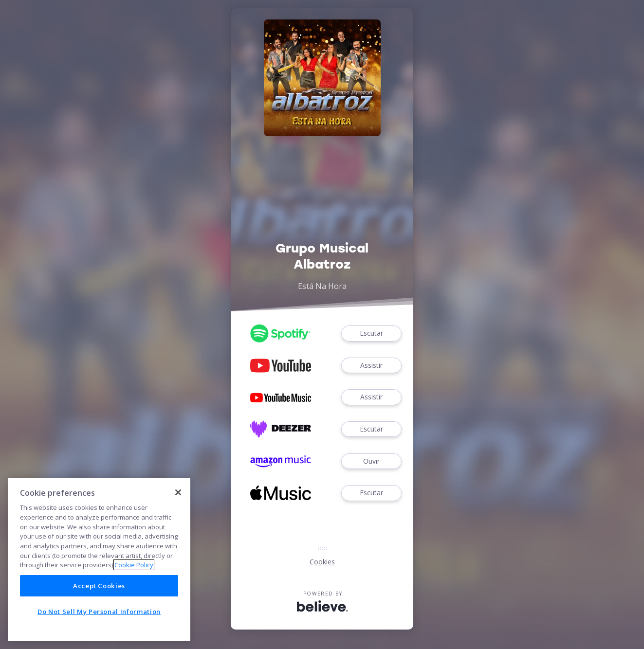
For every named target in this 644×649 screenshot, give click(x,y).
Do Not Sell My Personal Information (99, 612)
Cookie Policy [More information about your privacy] (134, 565)
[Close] (178, 492)
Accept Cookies (99, 586)
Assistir (371, 366)
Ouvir (371, 461)
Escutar (371, 334)
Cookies (322, 562)
